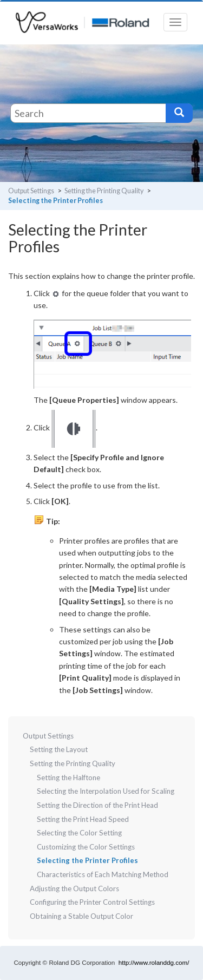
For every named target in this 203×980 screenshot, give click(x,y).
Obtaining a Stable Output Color (81, 916)
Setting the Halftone (68, 778)
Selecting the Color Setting (79, 833)
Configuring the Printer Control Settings (92, 902)
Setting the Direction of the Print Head (97, 805)
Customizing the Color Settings (86, 847)
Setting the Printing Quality (104, 191)
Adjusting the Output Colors (74, 888)
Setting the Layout (59, 749)
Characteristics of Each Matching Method (103, 874)
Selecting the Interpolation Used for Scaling (106, 791)
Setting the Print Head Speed (83, 819)
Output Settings (31, 191)
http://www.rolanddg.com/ (154, 962)
